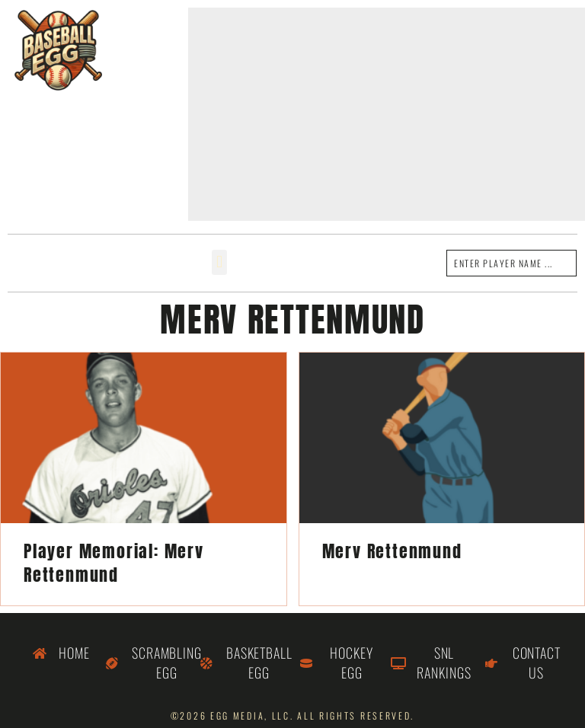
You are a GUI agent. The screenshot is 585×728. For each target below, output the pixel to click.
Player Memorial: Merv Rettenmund (114, 563)
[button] (219, 262)
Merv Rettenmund (392, 551)
